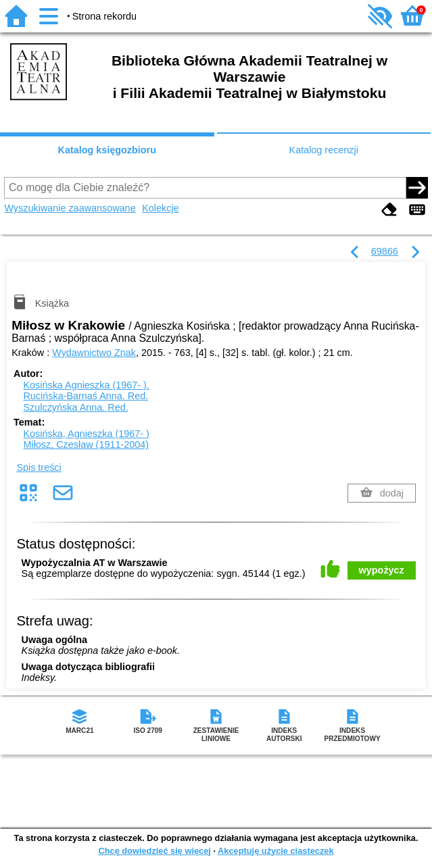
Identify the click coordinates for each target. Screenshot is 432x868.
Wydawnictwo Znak (94, 353)
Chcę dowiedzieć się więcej (154, 851)
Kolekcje (160, 208)
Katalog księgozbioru (107, 150)
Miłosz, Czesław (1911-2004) (86, 444)
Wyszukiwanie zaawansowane (70, 208)
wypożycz (382, 570)
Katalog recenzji (324, 150)
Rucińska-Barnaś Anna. (86, 396)
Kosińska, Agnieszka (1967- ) (86, 434)
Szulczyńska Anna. (75, 407)
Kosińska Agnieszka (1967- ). (86, 385)
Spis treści (39, 467)
